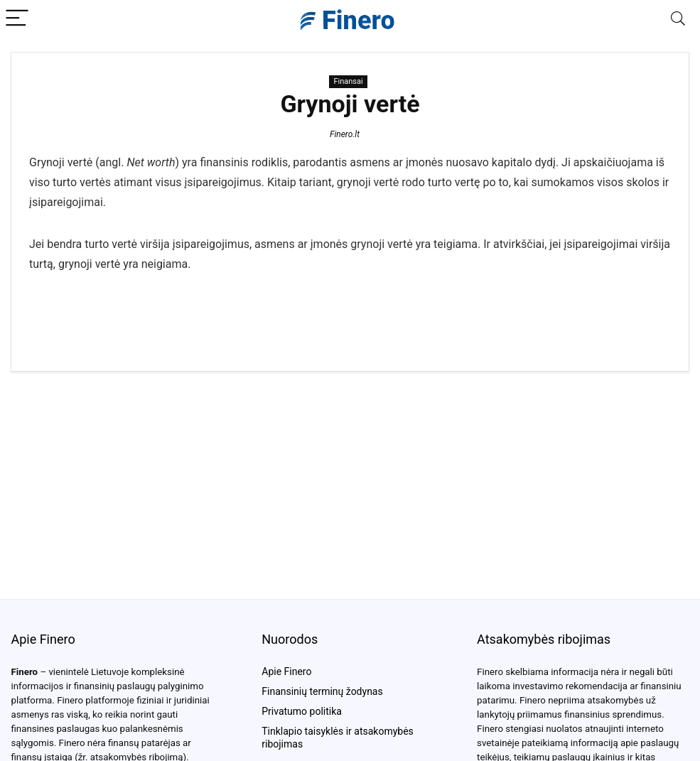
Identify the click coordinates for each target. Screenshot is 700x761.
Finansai (348, 81)
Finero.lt (345, 134)
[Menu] (17, 19)
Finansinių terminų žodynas (322, 691)
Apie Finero (286, 671)
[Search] (678, 19)
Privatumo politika (302, 711)
